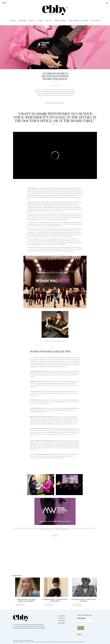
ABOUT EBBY (62, 616)
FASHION (13, 21)
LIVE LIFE (48, 21)
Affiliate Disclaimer (29, 640)
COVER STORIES (74, 21)
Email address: (85, 620)
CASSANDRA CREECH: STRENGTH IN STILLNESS (84, 600)
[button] (107, 3)
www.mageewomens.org (33, 249)
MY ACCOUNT (96, 21)
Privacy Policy (16, 640)
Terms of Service (22, 640)
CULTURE (40, 21)
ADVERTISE (61, 621)
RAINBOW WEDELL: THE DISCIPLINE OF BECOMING (55, 600)
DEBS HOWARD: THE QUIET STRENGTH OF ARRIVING (26, 600)
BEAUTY (31, 21)
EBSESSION (22, 21)
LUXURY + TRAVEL (60, 21)
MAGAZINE (85, 21)
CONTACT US (62, 618)
